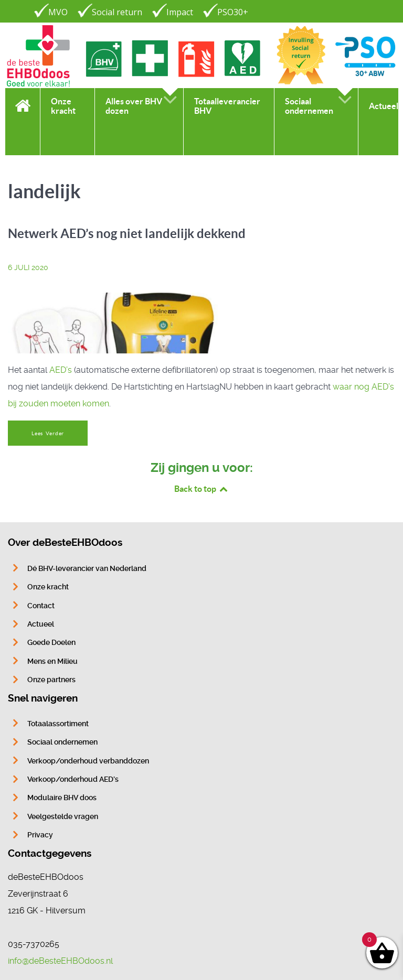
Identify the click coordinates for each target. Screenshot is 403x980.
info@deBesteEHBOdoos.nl (60, 961)
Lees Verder (48, 433)
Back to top (201, 489)
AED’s (61, 370)
